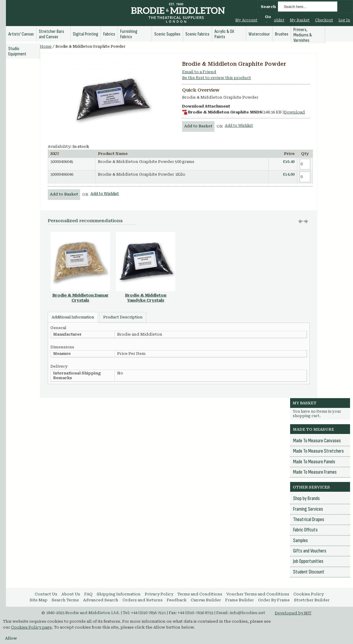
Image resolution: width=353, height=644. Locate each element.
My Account (246, 20)
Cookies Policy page (31, 627)
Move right (300, 221)
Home (46, 47)
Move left (306, 221)
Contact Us (46, 594)
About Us (71, 594)
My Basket (300, 20)
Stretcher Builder (312, 600)
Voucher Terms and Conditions (258, 594)
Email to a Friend (199, 72)
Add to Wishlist (239, 126)
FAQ (88, 594)
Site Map (39, 600)
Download (294, 112)
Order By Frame (274, 600)
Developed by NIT (293, 613)
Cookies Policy (309, 594)
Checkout (324, 20)
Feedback (177, 600)
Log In (344, 20)
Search (268, 7)
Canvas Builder (206, 600)
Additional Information (73, 317)
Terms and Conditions (200, 594)
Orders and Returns (143, 600)
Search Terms (65, 600)
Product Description (123, 317)
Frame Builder (240, 600)
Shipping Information (119, 594)
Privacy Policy (159, 594)
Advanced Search (101, 600)
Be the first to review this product (217, 78)
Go (268, 17)
